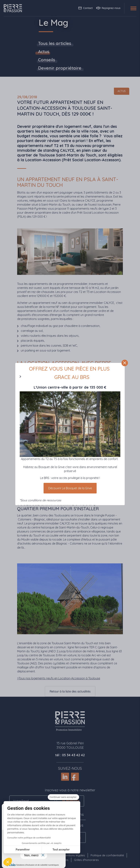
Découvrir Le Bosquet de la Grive (70, 488)
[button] (8, 862)
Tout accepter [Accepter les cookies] (32, 850)
